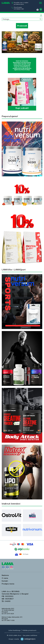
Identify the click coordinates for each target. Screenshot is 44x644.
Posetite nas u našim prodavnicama (21, 3)
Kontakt (5, 581)
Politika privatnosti (29, 630)
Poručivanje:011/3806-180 (19, 8)
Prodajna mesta (8, 584)
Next (40, 41)
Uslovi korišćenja (14, 630)
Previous (4, 41)
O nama (5, 578)
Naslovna (5, 575)
